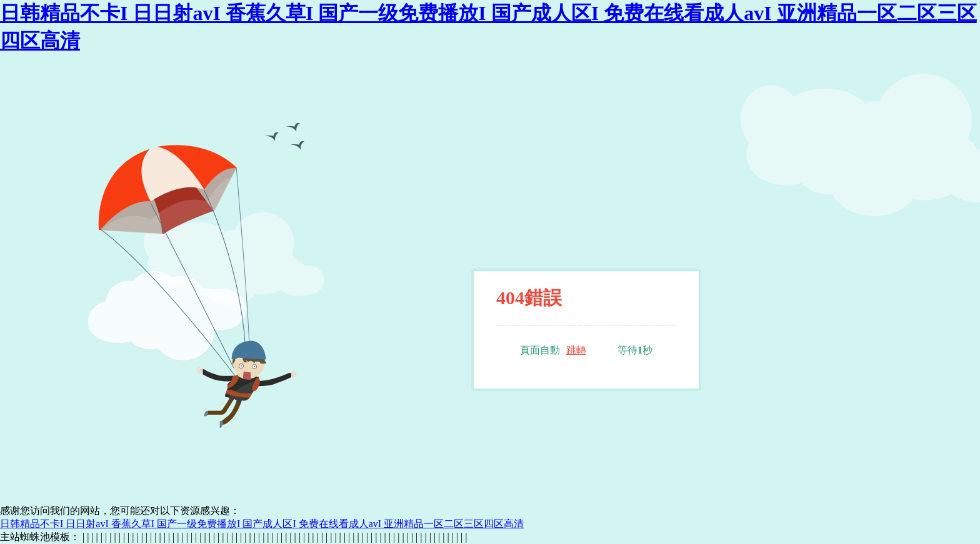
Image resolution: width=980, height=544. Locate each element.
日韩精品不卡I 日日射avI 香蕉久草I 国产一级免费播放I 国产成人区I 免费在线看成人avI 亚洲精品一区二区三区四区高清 (262, 524)
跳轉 (576, 350)
